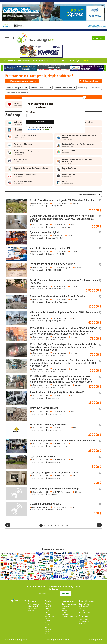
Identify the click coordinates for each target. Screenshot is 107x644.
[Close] (85, 97)
